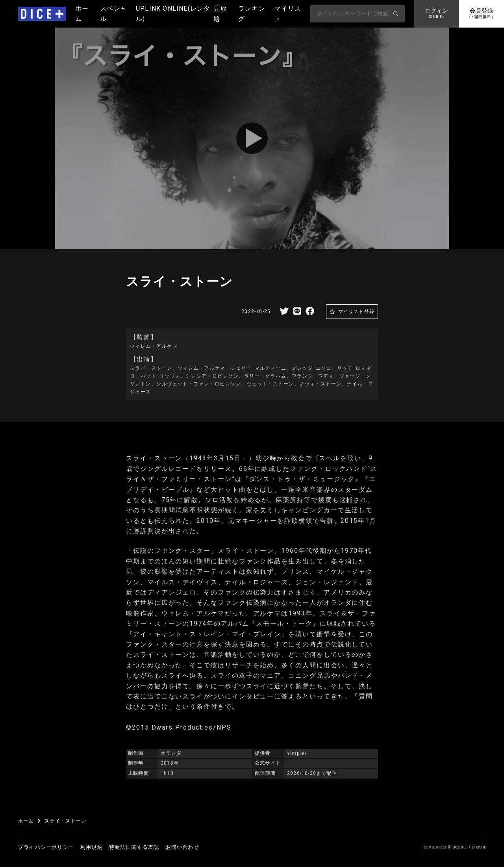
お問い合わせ (183, 847)
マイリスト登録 (356, 311)
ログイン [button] (437, 14)
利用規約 (92, 847)
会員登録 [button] (481, 14)
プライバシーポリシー (46, 847)
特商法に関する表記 (134, 847)
